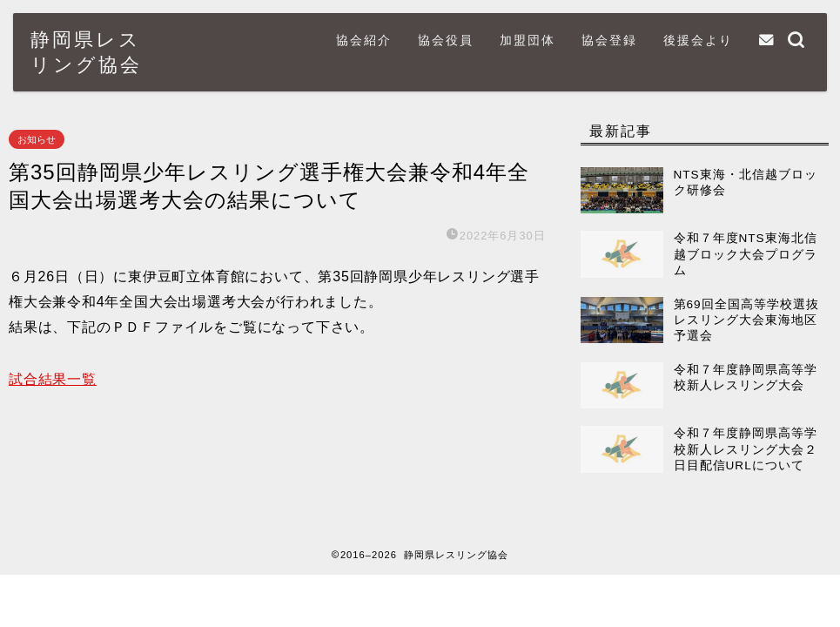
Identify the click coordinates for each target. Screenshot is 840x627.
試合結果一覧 (53, 379)
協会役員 (446, 40)
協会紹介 (364, 40)
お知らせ (37, 139)
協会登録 (609, 40)
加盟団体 (528, 40)
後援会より (698, 40)
